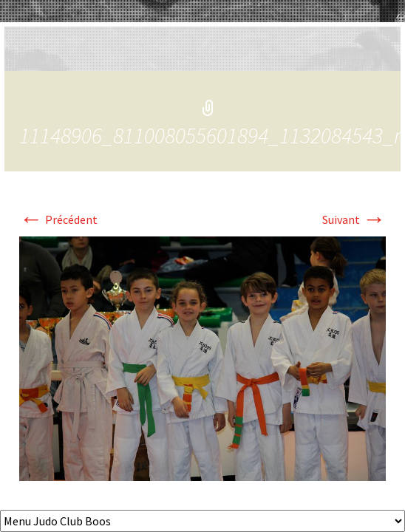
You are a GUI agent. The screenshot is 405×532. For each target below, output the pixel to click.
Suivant (354, 219)
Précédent (58, 219)
